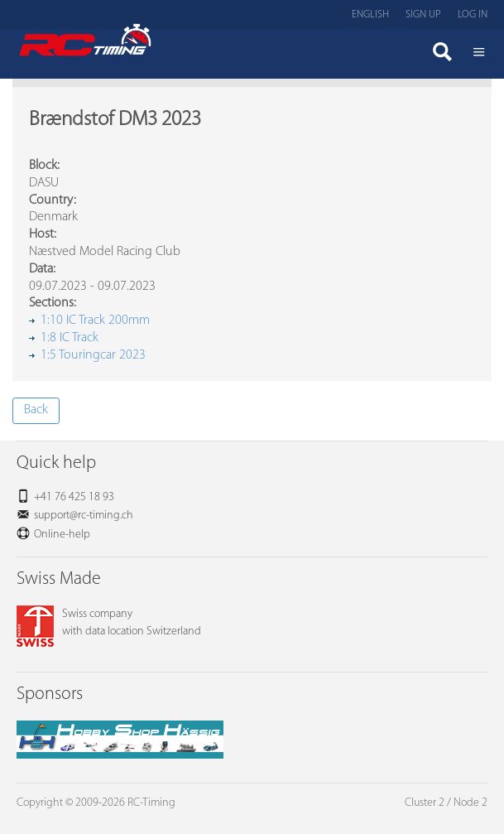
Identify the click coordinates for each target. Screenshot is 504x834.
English (370, 14)
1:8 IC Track (70, 338)
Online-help (62, 535)
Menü (479, 54)
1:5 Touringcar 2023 (93, 355)
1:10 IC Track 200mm (95, 321)
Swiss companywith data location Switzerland (109, 623)
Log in (473, 14)
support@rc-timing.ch (84, 516)
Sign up (423, 14)
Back (36, 410)
